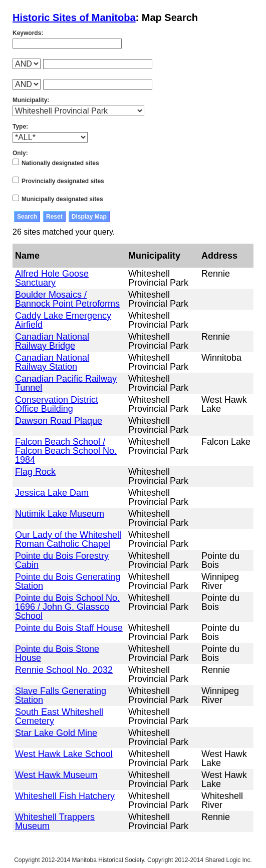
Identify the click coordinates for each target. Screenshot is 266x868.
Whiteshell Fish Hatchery (65, 796)
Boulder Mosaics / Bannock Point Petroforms (67, 299)
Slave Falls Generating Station (61, 695)
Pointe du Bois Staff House (69, 628)
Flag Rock (35, 472)
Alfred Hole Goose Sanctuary (52, 278)
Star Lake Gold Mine (56, 733)
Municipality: (31, 100)
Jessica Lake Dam (52, 493)
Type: (20, 127)
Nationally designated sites (60, 163)
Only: (20, 153)
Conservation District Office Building (57, 404)
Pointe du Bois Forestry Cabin (62, 560)
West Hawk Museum (56, 775)
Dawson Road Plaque (59, 421)
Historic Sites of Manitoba (74, 18)
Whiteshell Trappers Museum (55, 821)
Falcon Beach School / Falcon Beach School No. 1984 (66, 451)
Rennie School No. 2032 (64, 670)
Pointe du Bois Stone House (57, 653)
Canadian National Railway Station (52, 362)
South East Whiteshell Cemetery (59, 716)
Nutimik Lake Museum (60, 514)
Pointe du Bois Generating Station (68, 581)
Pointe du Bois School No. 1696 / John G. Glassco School (67, 607)
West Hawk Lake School (64, 754)
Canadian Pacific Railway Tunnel (66, 383)
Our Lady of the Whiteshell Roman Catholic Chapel (68, 539)
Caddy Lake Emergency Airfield (63, 320)
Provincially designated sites (63, 181)
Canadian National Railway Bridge (52, 341)
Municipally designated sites (62, 199)
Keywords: (28, 33)
